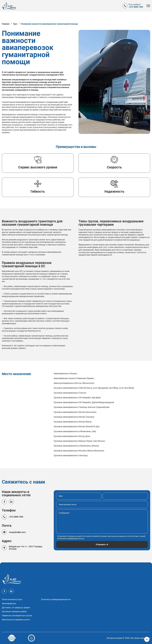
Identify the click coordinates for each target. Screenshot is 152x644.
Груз (15, 24)
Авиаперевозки (9, 604)
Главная (6, 24)
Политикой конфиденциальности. (71, 539)
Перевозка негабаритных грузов (17, 616)
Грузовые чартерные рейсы (14, 612)
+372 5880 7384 (136, 7)
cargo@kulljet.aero (17, 533)
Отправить (101, 545)
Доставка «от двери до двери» (16, 608)
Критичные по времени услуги (16, 620)
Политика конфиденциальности (56, 600)
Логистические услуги (12, 600)
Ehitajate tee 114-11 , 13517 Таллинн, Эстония (26, 548)
